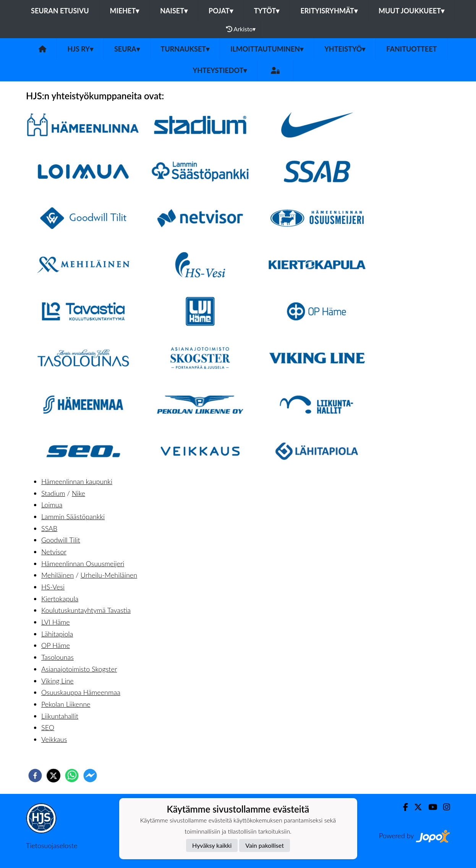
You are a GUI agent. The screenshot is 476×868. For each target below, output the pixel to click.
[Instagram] (444, 807)
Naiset (174, 11)
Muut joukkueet (411, 11)
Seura (127, 49)
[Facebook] (402, 807)
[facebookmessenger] (90, 776)
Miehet (125, 11)
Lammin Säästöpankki (73, 517)
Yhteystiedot (220, 70)
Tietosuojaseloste (52, 845)
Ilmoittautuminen (267, 49)
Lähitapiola (57, 634)
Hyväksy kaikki (212, 845)
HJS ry (80, 49)
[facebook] (35, 776)
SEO (48, 727)
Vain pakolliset (265, 845)
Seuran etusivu (60, 11)
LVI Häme (56, 622)
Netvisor (54, 552)
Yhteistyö (345, 49)
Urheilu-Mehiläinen (109, 575)
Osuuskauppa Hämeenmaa (81, 692)
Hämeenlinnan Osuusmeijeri (83, 564)
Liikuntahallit (60, 716)
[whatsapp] (72, 776)
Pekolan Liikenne (66, 704)
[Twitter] (415, 807)
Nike (79, 493)
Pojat (221, 11)
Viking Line (57, 681)
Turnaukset (185, 49)
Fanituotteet (411, 49)
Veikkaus (54, 739)
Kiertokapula (60, 599)
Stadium (53, 493)
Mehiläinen (57, 575)
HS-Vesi (53, 587)
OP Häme (56, 645)
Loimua (52, 505)
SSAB (49, 528)
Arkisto (241, 29)
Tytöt (267, 11)
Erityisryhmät (329, 11)
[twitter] (53, 776)
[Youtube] (430, 807)
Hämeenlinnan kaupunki (77, 481)
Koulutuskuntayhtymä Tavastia (86, 610)
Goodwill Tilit (61, 540)
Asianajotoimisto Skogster (79, 669)
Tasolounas (57, 657)
